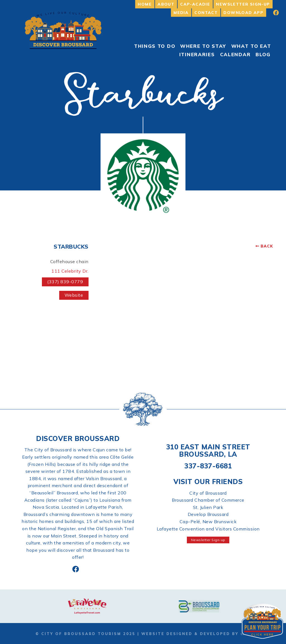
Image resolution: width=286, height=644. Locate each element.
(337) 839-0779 (65, 282)
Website (74, 295)
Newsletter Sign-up (208, 540)
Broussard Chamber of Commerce (208, 500)
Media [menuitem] (181, 13)
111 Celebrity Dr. (70, 271)
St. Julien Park (208, 507)
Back (267, 246)
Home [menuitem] (145, 4)
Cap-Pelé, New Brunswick (208, 522)
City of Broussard (208, 493)
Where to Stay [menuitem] (203, 46)
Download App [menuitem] (243, 13)
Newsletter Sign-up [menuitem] (243, 4)
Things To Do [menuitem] (155, 46)
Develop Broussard (208, 514)
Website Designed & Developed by (196, 634)
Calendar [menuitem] (235, 54)
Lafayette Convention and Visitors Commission (208, 529)
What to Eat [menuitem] (251, 46)
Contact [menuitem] (206, 13)
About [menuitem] (166, 4)
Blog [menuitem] (263, 54)
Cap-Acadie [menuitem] (195, 4)
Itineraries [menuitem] (197, 54)
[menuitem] (272, 13)
